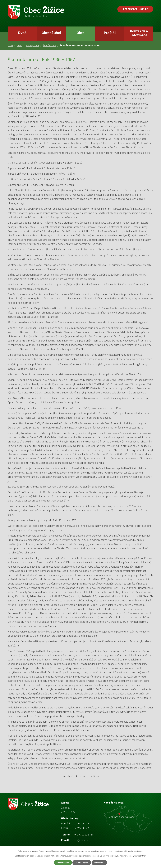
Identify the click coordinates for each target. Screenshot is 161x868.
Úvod (22, 33)
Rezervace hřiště (135, 9)
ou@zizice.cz (81, 840)
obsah (84, 776)
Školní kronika (49, 45)
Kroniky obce (32, 45)
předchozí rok (70, 776)
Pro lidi (110, 33)
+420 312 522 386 (84, 835)
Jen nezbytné (82, 863)
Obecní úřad (51, 33)
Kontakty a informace (139, 33)
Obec (80, 33)
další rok (94, 776)
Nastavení (100, 863)
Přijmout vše (63, 863)
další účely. (138, 851)
